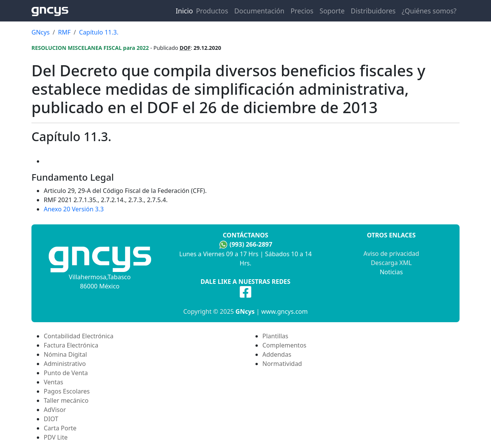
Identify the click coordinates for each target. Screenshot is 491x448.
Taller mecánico (66, 400)
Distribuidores (373, 11)
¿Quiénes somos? (429, 11)
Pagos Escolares (67, 391)
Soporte (332, 11)
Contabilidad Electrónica (79, 336)
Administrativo (65, 364)
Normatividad (282, 364)
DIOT (51, 419)
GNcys (245, 311)
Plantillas (275, 336)
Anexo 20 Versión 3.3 (74, 209)
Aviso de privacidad (391, 254)
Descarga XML (391, 263)
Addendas (277, 354)
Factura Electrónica (71, 345)
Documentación (260, 11)
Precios (302, 11)
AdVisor (55, 410)
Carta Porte (60, 428)
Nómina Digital (65, 354)
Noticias (391, 272)
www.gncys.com (284, 311)
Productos (212, 11)
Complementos (284, 345)
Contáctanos (245, 235)
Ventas (54, 382)
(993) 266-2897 (251, 244)
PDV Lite (56, 437)
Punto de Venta (66, 373)
